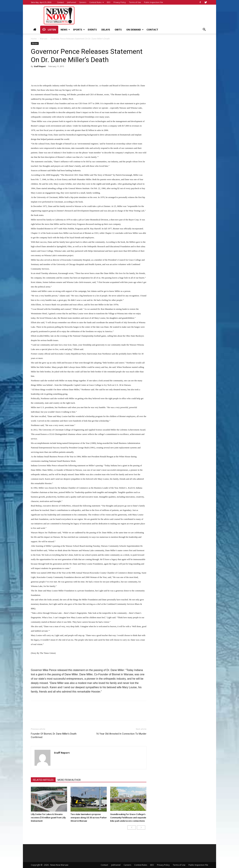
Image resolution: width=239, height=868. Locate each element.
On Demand (135, 30)
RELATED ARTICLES (43, 780)
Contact (60, 2)
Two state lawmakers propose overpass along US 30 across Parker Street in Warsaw (89, 818)
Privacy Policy (120, 2)
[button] (204, 30)
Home (34, 39)
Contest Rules (97, 2)
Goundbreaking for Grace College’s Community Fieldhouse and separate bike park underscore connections (128, 818)
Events (92, 30)
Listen (49, 30)
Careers (83, 2)
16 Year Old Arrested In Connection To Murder (121, 734)
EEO (109, 2)
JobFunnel (72, 2)
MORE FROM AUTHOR (69, 780)
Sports (79, 30)
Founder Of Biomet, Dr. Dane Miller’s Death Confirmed (54, 735)
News (65, 30)
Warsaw (44, 39)
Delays (106, 30)
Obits (118, 30)
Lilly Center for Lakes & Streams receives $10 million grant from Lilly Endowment (48, 818)
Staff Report (40, 66)
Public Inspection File (154, 2)
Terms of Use (135, 2)
